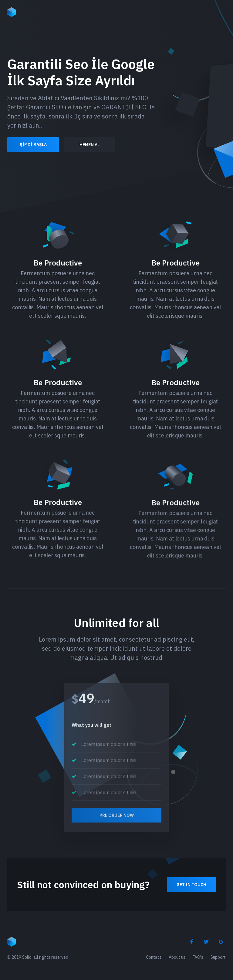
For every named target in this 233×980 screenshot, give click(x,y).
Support (218, 957)
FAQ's (198, 957)
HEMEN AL (89, 145)
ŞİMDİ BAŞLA (33, 145)
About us (177, 957)
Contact (154, 957)
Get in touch (191, 885)
